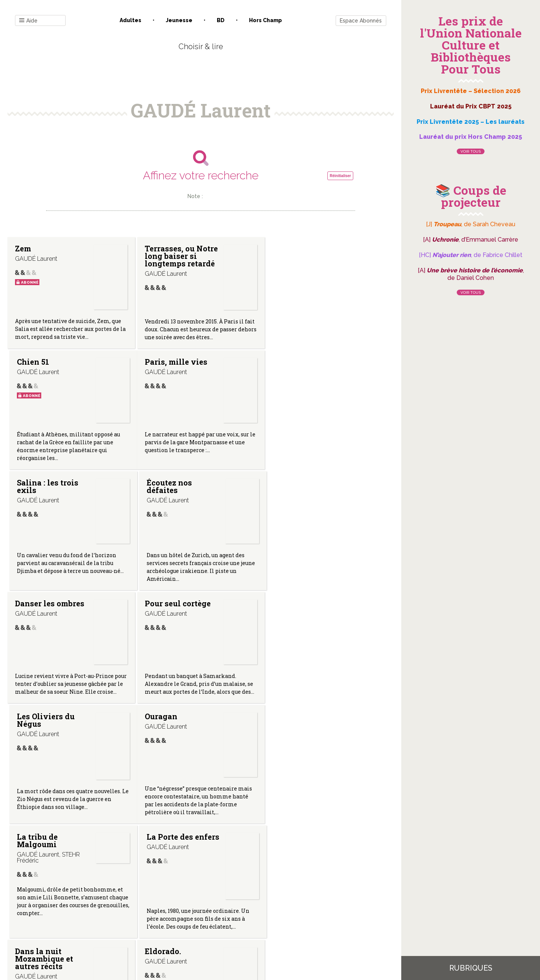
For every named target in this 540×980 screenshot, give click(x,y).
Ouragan (31, 606)
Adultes (130, 20)
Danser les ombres (50, 490)
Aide (28, 21)
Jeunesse (179, 20)
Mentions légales (217, 904)
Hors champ (265, 20)
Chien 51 (289, 248)
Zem (23, 248)
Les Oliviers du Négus (302, 494)
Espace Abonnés (361, 21)
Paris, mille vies (46, 369)
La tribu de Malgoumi (164, 609)
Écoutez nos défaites (296, 373)
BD (221, 20)
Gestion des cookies (273, 904)
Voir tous (471, 151)
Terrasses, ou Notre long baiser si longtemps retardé (181, 256)
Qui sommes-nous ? (162, 904)
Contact (116, 904)
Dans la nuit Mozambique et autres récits (44, 733)
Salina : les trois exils (175, 373)
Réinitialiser (340, 176)
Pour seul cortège (177, 490)
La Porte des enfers (309, 606)
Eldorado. (162, 726)
